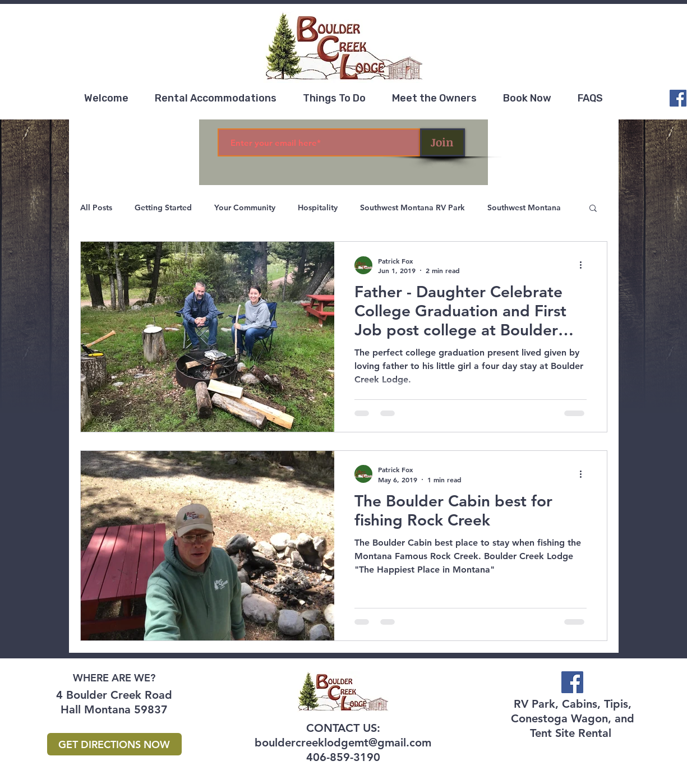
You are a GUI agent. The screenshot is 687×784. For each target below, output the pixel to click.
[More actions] (585, 265)
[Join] (442, 142)
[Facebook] (678, 98)
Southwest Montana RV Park (412, 207)
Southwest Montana (524, 207)
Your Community (245, 207)
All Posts (96, 207)
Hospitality (318, 207)
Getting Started (163, 207)
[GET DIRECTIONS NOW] (114, 744)
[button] (593, 209)
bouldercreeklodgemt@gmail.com (343, 743)
